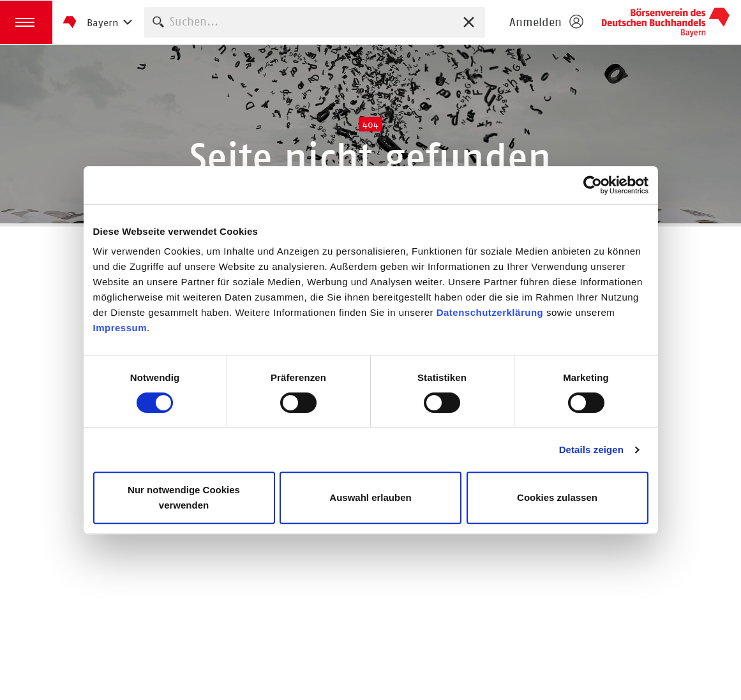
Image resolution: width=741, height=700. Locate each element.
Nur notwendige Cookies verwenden (184, 497)
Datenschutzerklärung (490, 312)
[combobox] (315, 22)
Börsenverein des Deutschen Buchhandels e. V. (666, 22)
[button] (26, 22)
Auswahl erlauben (370, 497)
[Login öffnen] (546, 22)
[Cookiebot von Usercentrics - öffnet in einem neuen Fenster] (593, 185)
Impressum (120, 328)
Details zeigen (591, 450)
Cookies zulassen (557, 497)
